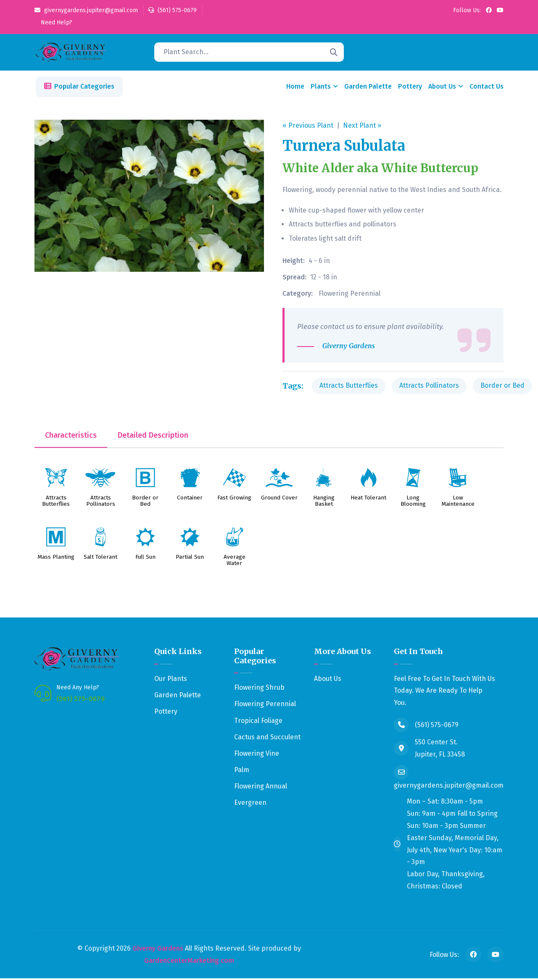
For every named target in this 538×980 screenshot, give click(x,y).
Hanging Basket (324, 503)
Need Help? (56, 22)
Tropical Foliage (258, 722)
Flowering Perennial (349, 295)
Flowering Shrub (259, 689)
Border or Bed (502, 387)
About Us (442, 88)
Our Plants (171, 680)
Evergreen (250, 804)
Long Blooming (413, 503)
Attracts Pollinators (429, 387)
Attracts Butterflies (349, 387)
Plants (321, 88)
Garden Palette (368, 88)
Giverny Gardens (158, 950)
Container (190, 500)
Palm (242, 771)
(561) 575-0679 (172, 10)
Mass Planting (56, 559)
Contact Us (487, 88)
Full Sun (145, 559)
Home (295, 88)
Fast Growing (234, 500)
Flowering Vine (257, 755)
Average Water (235, 562)
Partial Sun (190, 559)
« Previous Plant (308, 127)
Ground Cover (279, 500)
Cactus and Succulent (267, 738)
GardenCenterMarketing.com (189, 962)
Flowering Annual (261, 788)
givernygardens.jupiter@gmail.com (86, 10)
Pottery (410, 88)
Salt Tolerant (100, 559)
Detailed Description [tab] (153, 437)
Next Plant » (362, 127)
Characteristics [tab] (71, 437)
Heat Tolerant (368, 500)
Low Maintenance (458, 503)
